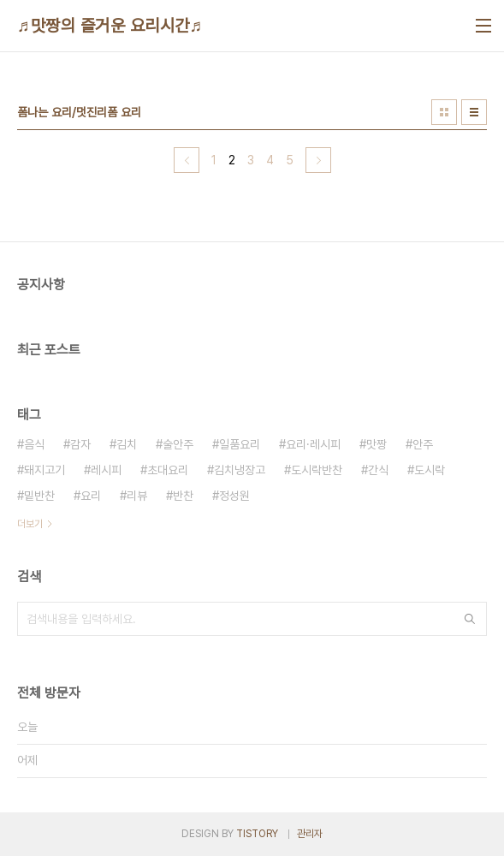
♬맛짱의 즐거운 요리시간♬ (110, 26)
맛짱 (377, 444)
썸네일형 (444, 112)
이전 (187, 160)
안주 (423, 444)
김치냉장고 (240, 470)
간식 (378, 470)
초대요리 (168, 470)
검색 (470, 619)
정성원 (234, 496)
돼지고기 (44, 470)
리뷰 (137, 496)
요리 (91, 496)
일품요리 (240, 444)
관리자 (310, 834)
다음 (318, 160)
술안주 (178, 444)
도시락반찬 (317, 470)
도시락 (430, 470)
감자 (80, 444)
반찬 (183, 496)
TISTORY (257, 834)
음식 (34, 444)
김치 (127, 444)
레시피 (106, 470)
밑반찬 (39, 496)
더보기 (30, 524)
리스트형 (474, 112)
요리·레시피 (313, 444)
